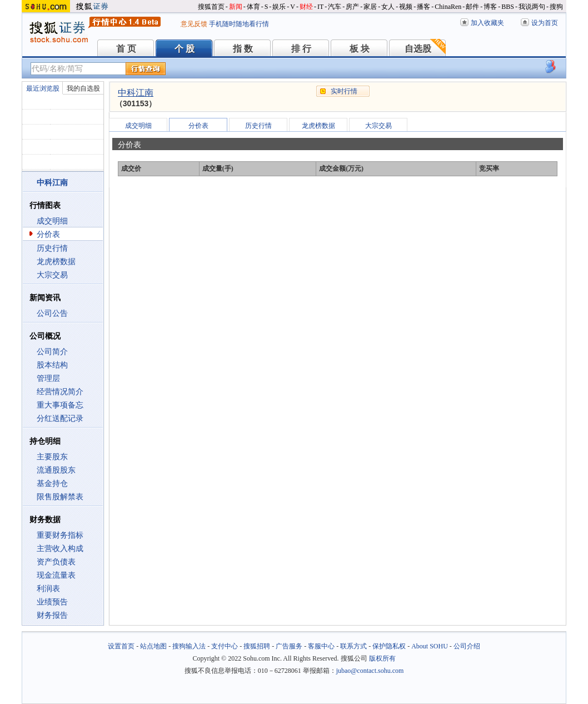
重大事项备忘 (60, 405)
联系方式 (353, 646)
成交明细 (52, 221)
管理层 (48, 378)
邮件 (472, 7)
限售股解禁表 (60, 497)
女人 (388, 7)
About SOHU (430, 646)
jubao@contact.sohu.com (370, 671)
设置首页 (121, 646)
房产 (352, 7)
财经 (306, 7)
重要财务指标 (60, 535)
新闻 (236, 7)
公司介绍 (467, 646)
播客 (423, 7)
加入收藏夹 (487, 23)
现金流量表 (56, 575)
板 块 (360, 49)
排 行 (301, 49)
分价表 (48, 234)
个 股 (185, 49)
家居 (370, 7)
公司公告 (52, 313)
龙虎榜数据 (56, 262)
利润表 (48, 589)
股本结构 (52, 365)
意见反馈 (194, 24)
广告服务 (289, 646)
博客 (490, 7)
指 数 (243, 49)
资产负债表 (56, 562)
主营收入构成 (60, 549)
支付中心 (225, 646)
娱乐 (279, 7)
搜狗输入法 (189, 646)
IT (320, 7)
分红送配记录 (60, 418)
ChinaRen (448, 7)
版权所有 (382, 658)
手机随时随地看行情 (239, 24)
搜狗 (556, 7)
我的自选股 (83, 88)
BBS (508, 7)
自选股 (418, 49)
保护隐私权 (389, 646)
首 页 (126, 49)
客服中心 (321, 646)
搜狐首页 (211, 7)
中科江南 (136, 93)
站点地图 (153, 646)
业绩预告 (52, 602)
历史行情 (52, 248)
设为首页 (545, 23)
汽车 (335, 7)
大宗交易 (52, 275)
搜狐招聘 (257, 646)
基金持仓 (52, 484)
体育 (253, 7)
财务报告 (52, 615)
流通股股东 (56, 470)
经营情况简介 (60, 392)
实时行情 (344, 91)
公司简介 (52, 352)
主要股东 (52, 457)
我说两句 (532, 7)
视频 (406, 7)
